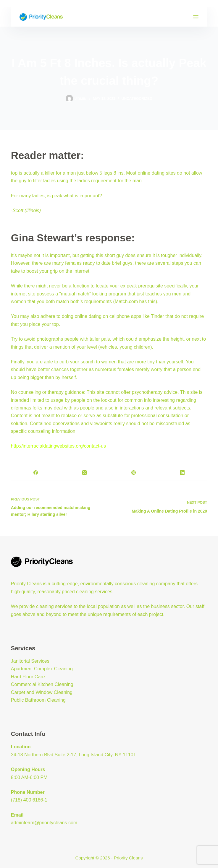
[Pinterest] (134, 473)
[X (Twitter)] (85, 473)
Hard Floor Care (28, 677)
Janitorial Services (30, 661)
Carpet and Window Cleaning (42, 692)
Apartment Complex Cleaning (42, 669)
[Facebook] (36, 473)
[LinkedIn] (183, 473)
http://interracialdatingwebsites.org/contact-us (58, 446)
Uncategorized (137, 99)
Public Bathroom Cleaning (38, 700)
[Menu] (196, 17)
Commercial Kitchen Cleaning (42, 684)
